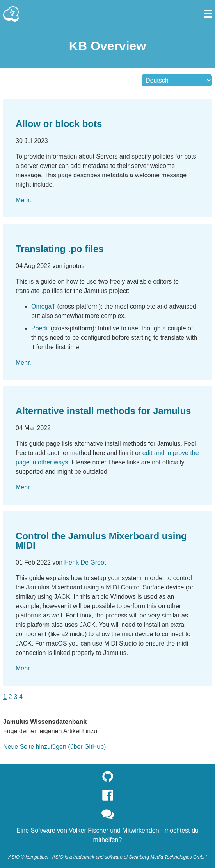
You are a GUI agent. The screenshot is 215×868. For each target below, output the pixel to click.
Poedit (40, 328)
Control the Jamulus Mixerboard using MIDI (101, 541)
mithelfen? (108, 840)
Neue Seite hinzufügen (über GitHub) (54, 747)
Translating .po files (60, 249)
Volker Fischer (88, 830)
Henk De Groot (85, 562)
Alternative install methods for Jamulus (103, 411)
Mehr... (25, 200)
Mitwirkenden (140, 830)
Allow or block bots (59, 124)
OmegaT (43, 306)
